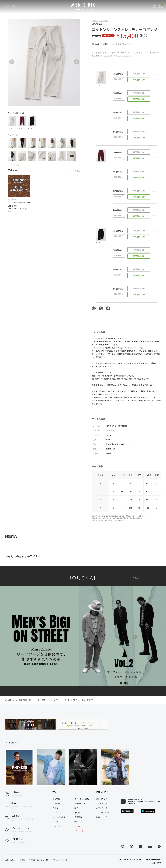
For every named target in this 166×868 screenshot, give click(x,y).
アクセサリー (80, 803)
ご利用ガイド (102, 799)
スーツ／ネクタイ (60, 817)
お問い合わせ (102, 808)
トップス (56, 799)
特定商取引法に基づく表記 (39, 860)
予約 (76, 822)
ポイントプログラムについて (122, 44)
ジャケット (57, 803)
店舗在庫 (119, 79)
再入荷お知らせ (139, 74)
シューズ (56, 826)
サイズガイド (110, 520)
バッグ (55, 822)
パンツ (55, 813)
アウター (56, 808)
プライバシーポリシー (61, 860)
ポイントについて (103, 813)
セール (77, 826)
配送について (102, 817)
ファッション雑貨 (82, 799)
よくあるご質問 (103, 803)
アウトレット (80, 831)
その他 (77, 813)
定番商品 (78, 817)
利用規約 (22, 860)
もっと (76, 170)
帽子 (76, 808)
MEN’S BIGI (97, 24)
